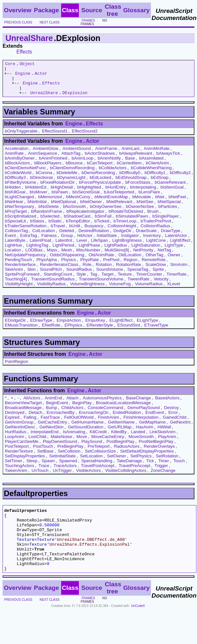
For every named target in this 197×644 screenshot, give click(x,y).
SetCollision (69, 458)
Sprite (158, 276)
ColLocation (43, 237)
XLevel (174, 291)
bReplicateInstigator (85, 218)
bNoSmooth (74, 213)
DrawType (171, 237)
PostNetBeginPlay (156, 448)
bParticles (168, 213)
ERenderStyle (100, 332)
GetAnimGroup (19, 429)
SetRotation (167, 463)
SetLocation (91, 463)
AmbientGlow (46, 155)
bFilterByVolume (20, 189)
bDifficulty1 (155, 179)
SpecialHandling (97, 468)
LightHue (13, 252)
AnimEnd (53, 405)
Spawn (48, 468)
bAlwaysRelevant (136, 160)
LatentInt (64, 247)
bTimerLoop (125, 228)
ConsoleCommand (105, 414)
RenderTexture (19, 458)
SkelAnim (14, 276)
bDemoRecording (98, 179)
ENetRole (51, 332)
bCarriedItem (129, 170)
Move (82, 443)
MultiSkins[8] (117, 257)
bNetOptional (63, 208)
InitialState (107, 242)
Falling (30, 424)
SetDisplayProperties (25, 463)
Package (46, 10)
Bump (52, 414)
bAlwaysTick (168, 160)
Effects (24, 52)
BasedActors (167, 405)
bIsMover (38, 199)
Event (10, 242)
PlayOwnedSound (60, 448)
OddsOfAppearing (67, 262)
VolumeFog (120, 291)
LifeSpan (100, 247)
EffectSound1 (55, 138)
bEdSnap (160, 184)
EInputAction (69, 327)
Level (82, 247)
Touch (179, 468)
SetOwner (116, 463)
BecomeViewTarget (23, 410)
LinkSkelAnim (162, 439)
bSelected (50, 223)
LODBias (34, 257)
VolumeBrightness (87, 291)
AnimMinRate (157, 155)
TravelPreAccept (135, 472)
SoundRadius (79, 276)
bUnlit (75, 233)
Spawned (68, 468)
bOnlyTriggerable (21, 138)
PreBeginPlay (70, 453)
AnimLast (131, 155)
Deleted (67, 237)
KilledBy (119, 439)
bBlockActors (17, 170)
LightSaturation (146, 252)
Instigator (130, 242)
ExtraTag (29, 242)
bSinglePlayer (165, 223)
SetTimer (14, 468)
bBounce (74, 170)
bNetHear (14, 208)
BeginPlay (82, 410)
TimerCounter (149, 281)
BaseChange (139, 405)
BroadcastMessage (23, 414)
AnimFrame (106, 155)
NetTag (164, 257)
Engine (23, 76)
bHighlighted (89, 194)
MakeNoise (61, 443)
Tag (94, 281)
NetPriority (143, 257)
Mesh (67, 257)
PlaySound (92, 448)
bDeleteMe (67, 179)
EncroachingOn (94, 419)
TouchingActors (19, 472)
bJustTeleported (119, 199)
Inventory (152, 242)
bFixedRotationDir (57, 189)
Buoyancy (94, 233)
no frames (94, 22)
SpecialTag (138, 276)
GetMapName (152, 429)
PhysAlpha (47, 266)
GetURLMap (120, 434)
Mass (52, 257)
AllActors (32, 405)
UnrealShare (29, 38)
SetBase (45, 458)
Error (173, 419)
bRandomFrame (47, 218)
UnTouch (40, 477)
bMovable (142, 204)
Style (81, 281)
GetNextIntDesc (20, 434)
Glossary (136, 10)
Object (27, 64)
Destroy (172, 414)
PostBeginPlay (121, 448)
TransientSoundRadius (53, 286)
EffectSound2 (85, 138)
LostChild (37, 443)
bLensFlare (149, 199)
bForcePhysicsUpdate (100, 189)
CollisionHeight (122, 233)
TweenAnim (16, 477)
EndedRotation (127, 419)
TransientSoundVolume (101, 286)
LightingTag (37, 252)
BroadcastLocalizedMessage (123, 410)
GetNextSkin (51, 434)
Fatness (49, 242)
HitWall (164, 434)
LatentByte (15, 247)
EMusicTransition (21, 332)
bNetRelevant (119, 208)
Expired (12, 424)
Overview (18, 10)
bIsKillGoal (15, 199)
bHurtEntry (116, 194)
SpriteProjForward (22, 281)
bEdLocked (101, 184)
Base (130, 165)
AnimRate (14, 160)
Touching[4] (16, 286)
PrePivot (111, 266)
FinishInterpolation (141, 424)
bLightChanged (19, 204)
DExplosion (75, 99)
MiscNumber (88, 257)
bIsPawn (60, 199)
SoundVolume (110, 276)
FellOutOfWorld (79, 424)
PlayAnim (167, 443)
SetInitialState (62, 463)
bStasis (37, 228)
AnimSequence (42, 160)
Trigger (161, 472)
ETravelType (156, 332)
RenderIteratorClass (59, 271)
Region (130, 266)
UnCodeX (138, 625)
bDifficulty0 (130, 179)
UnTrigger (62, 477)
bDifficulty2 (180, 179)
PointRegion (17, 368)
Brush (153, 218)
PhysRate (89, 266)
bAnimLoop (83, 165)
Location (13, 257)
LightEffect (180, 247)
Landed (138, 439)
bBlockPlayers (48, 170)
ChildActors (72, 414)
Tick (150, 468)
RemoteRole (154, 266)
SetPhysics (141, 463)
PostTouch (43, 453)
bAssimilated (151, 165)
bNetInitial (37, 208)
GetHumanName (88, 429)
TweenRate (139, 286)
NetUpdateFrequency (25, 262)
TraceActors (65, 472)
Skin (32, 276)
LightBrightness (127, 247)
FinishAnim (108, 424)
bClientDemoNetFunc (25, 175)
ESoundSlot (128, 332)
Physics (69, 266)
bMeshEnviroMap (111, 204)
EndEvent (155, 419)
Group (67, 242)
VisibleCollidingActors (126, 477)
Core (10, 64)
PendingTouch (18, 266)
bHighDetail (62, 194)
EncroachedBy (61, 419)
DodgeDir (122, 237)
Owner (174, 262)
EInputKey (95, 327)
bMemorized (50, 204)
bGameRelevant (170, 189)
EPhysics (74, 332)
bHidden (13, 194)
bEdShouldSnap (131, 184)
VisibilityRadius (51, 291)
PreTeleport (98, 453)
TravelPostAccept (98, 472)
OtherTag (154, 262)
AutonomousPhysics (102, 405)
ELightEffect (121, 327)
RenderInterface (20, 271)
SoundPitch (51, 276)
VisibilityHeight (19, 291)
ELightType (148, 327)
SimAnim (179, 271)
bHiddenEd (36, 194)
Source (92, 10)
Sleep (32, 468)
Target (107, 281)
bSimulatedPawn (132, 223)
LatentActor (176, 242)
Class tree (113, 10)
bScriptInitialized (20, 223)
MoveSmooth (141, 443)
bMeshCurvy (78, 204)
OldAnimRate (101, 262)
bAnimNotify (109, 165)
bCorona (44, 179)
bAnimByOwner (20, 165)
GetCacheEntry (52, 429)
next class (50, 22)
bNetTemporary (19, 213)
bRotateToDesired (126, 218)
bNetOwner (91, 208)
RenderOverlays (159, 453)
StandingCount (58, 281)
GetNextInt (180, 429)
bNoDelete (49, 213)
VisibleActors (88, 477)
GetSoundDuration (86, 434)
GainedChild (175, 424)
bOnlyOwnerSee (106, 213)
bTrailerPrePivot (156, 228)
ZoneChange (163, 477)
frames (88, 20)
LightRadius (116, 252)
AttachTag (71, 160)
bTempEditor (78, 228)
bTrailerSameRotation (26, 233)
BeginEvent (57, 410)
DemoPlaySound (144, 414)
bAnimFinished (53, 165)
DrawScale (146, 237)
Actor (41, 76)
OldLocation (130, 262)
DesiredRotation (94, 237)
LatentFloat (40, 247)
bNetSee (145, 208)
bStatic (55, 228)
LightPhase (89, 252)
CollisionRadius (155, 233)
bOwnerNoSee (140, 213)
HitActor (85, 242)
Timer (164, 468)
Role (87, 271)
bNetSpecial (169, 208)
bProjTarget (16, 218)
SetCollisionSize (100, 458)
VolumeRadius (149, 291)
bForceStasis (138, 189)
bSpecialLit (15, 228)
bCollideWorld (18, 179)
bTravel (58, 233)
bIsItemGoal (172, 194)
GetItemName (121, 429)
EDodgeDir (15, 327)
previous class (18, 22)
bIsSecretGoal (86, 199)
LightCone (156, 247)
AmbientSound (76, 155)
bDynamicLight (71, 184)
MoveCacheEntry (108, 443)
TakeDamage (129, 468)
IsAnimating (74, 439)
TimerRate (176, 281)
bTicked (102, 228)
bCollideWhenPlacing (151, 175)
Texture (125, 281)
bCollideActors (113, 175)
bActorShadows (100, 160)
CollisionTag (16, 237)
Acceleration (17, 155)
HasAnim (145, 434)
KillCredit (98, 439)
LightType (174, 252)
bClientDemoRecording (72, 175)
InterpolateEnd (45, 439)
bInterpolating (143, 194)
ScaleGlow (156, 271)
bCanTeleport (100, 170)
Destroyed (15, 419)
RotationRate (129, 271)
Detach (35, 419)
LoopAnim (14, 443)
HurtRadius (16, 439)
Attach (72, 405)
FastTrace (50, 424)
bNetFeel (177, 204)
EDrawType (41, 327)
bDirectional (41, 184)
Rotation (104, 271)
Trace (44, 472)
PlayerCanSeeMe (22, 448)
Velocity (161, 286)
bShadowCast (77, 223)
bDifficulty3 (15, 184)
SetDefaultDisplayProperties (147, 458)
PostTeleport (17, 453)
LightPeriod (63, 252)
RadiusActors (127, 453)
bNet (160, 204)
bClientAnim (157, 170)
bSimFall (103, 223)
